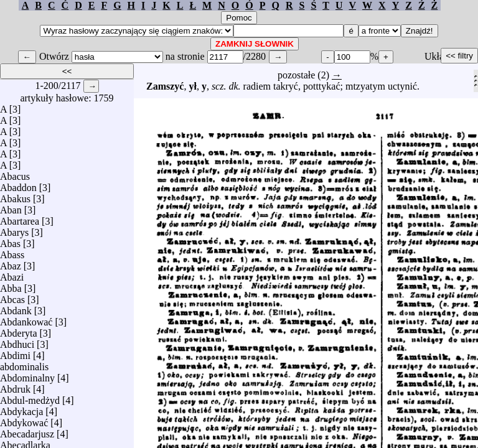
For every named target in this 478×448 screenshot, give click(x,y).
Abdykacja (21, 408)
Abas (10, 240)
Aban (11, 207)
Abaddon (18, 184)
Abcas (12, 296)
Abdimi (15, 352)
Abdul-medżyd (30, 397)
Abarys (14, 229)
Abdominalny (27, 375)
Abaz (11, 263)
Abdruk (15, 386)
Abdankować (26, 319)
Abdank (16, 308)
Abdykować (24, 420)
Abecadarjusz (27, 431)
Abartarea (20, 218)
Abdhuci (17, 341)
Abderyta (19, 330)
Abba (11, 285)
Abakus (15, 196)
